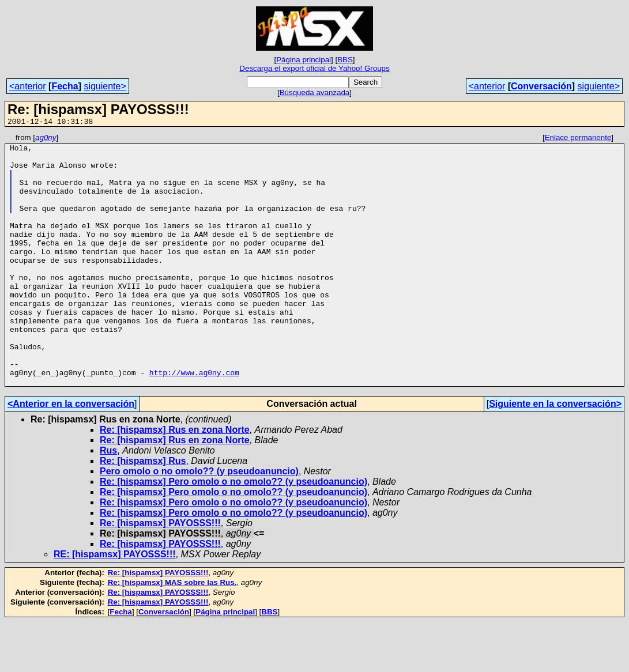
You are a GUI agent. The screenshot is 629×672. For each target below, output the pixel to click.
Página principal (304, 60)
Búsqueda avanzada (315, 93)
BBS (345, 60)
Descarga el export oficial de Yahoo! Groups (314, 68)
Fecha (65, 86)
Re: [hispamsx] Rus (143, 511)
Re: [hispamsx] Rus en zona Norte (175, 480)
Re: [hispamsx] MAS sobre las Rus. (172, 633)
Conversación (541, 86)
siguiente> (105, 86)
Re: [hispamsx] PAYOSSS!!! (160, 573)
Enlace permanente (578, 139)
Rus (108, 501)
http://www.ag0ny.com (194, 421)
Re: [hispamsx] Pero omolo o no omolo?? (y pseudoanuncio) (233, 532)
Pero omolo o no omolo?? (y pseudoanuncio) (199, 521)
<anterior (28, 86)
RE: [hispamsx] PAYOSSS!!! (115, 604)
